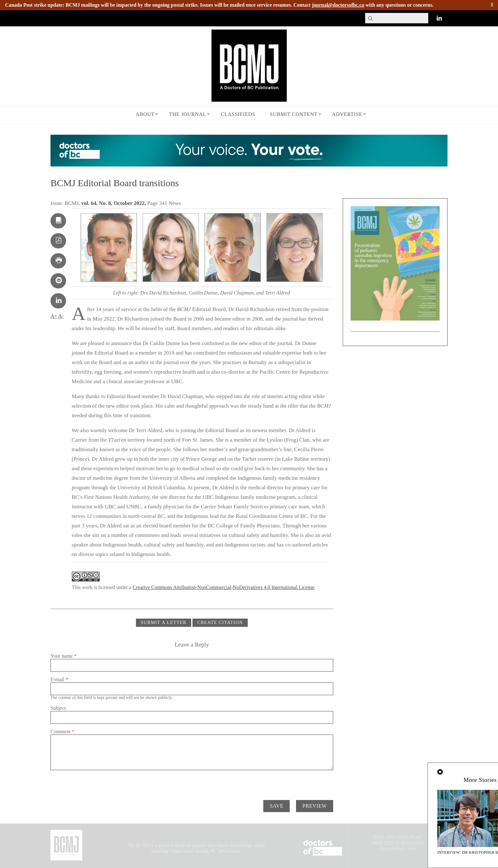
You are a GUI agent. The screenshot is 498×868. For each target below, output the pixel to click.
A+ (54, 316)
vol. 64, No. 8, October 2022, (114, 203)
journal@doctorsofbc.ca (338, 5)
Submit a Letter (164, 623)
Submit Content (294, 114)
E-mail (59, 679)
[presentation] (99, 783)
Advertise (347, 114)
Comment (62, 732)
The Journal (188, 114)
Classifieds (238, 114)
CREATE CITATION (220, 623)
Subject (58, 708)
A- (61, 316)
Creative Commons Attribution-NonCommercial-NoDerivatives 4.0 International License (224, 587)
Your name (64, 656)
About (145, 114)
